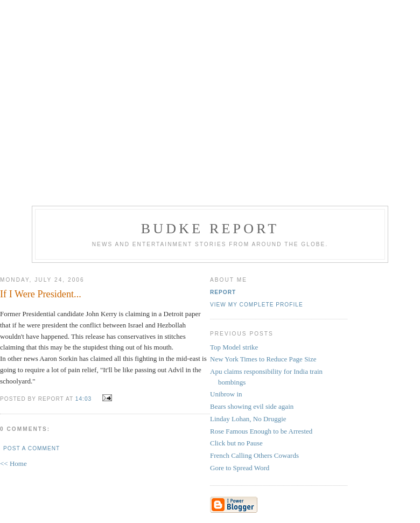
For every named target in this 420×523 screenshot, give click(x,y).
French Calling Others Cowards (254, 455)
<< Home (13, 463)
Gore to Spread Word (240, 468)
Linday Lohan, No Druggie (248, 419)
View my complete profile (257, 305)
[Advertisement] (210, 101)
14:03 (83, 399)
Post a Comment (31, 448)
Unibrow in (226, 394)
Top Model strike (234, 347)
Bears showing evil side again (252, 406)
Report (223, 292)
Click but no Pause (236, 443)
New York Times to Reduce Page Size (263, 359)
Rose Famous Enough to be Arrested (261, 431)
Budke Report (210, 229)
